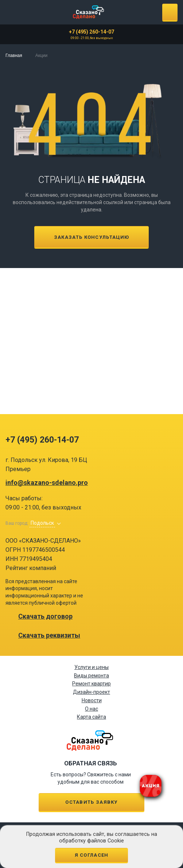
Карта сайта (91, 717)
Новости (92, 700)
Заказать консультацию (91, 237)
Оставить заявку (91, 802)
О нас (91, 709)
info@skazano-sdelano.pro (47, 483)
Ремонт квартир (91, 684)
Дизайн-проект (91, 692)
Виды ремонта (91, 676)
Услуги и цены (91, 667)
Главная (14, 56)
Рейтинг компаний (31, 568)
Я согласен (92, 855)
